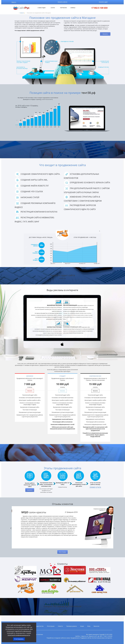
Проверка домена (72, 626)
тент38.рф (88, 93)
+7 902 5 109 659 (99, 8)
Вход (89, 626)
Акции (82, 626)
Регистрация (51, 626)
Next (114, 528)
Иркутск (14, 2)
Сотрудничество (39, 626)
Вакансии (96, 626)
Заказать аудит (103, 2)
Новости (60, 626)
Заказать (105, 34)
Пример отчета (95, 487)
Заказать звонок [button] (63, 2)
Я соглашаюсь (19, 639)
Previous (11, 528)
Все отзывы (62, 552)
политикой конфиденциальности (19, 635)
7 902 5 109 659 (108, 636)
